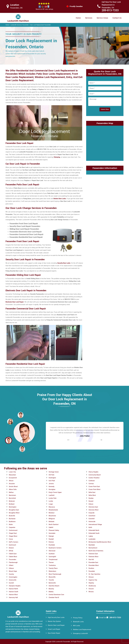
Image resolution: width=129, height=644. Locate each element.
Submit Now (105, 109)
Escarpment (13, 478)
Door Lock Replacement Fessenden (40, 25)
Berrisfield (12, 498)
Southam (52, 554)
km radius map (105, 143)
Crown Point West (94, 489)
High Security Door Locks (56, 617)
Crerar (11, 539)
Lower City (12, 472)
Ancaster (12, 484)
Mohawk (51, 522)
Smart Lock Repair (54, 629)
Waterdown (52, 571)
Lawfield (51, 495)
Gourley (11, 574)
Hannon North (13, 589)
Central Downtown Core (56, 595)
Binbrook (12, 501)
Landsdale (92, 539)
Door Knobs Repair (54, 633)
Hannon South (14, 592)
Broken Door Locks (60, 199)
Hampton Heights (15, 586)
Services (89, 18)
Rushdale (52, 545)
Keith (90, 527)
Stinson (91, 577)
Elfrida (11, 551)
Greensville (13, 580)
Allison (11, 481)
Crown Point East (94, 487)
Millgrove (52, 519)
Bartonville (52, 583)
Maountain (12, 475)
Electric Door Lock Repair (56, 625)
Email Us (103, 618)
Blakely (51, 592)
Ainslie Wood (13, 487)
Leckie (51, 501)
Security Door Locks (64, 263)
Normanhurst (93, 548)
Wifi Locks (77, 626)
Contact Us (117, 18)
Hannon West (13, 595)
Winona (91, 592)
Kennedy (51, 487)
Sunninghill (52, 557)
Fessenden (12, 560)
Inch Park (52, 481)
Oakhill (51, 527)
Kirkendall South (94, 533)
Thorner (51, 562)
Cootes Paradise (94, 478)
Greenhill (92, 519)
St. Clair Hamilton (94, 574)
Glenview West (94, 510)
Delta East (92, 492)
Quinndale (52, 533)
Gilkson (11, 568)
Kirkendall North (94, 530)
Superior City (93, 580)
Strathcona (92, 586)
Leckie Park (53, 498)
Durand (91, 501)
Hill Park (51, 475)
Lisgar (51, 504)
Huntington (52, 478)
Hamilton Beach (54, 586)
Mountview (52, 516)
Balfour (11, 492)
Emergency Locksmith (80, 633)
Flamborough (13, 562)
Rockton (91, 568)
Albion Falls (13, 489)
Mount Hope (13, 571)
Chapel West (13, 536)
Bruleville (12, 516)
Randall (51, 539)
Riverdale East (93, 562)
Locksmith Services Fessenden (20, 25)
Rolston (51, 542)
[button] (22, 449)
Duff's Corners (14, 542)
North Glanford (54, 525)
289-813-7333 (110, 10)
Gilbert (11, 565)
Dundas (91, 498)
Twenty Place (53, 568)
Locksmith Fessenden (63, 642)
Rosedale (92, 571)
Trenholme (52, 565)
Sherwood (52, 551)
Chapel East (13, 533)
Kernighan (52, 489)
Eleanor (11, 548)
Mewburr (52, 513)
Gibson (91, 504)
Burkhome (12, 522)
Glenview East (93, 507)
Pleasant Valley (54, 530)
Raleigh (51, 536)
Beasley (51, 589)
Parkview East (93, 554)
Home (78, 18)
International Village (95, 525)
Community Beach (95, 475)
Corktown (92, 481)
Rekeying (57, 157)
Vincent (91, 589)
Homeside (92, 522)
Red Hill (91, 560)
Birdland (12, 504)
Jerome (51, 484)
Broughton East (14, 510)
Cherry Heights (93, 472)
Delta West (92, 495)
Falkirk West (13, 557)
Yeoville (51, 580)
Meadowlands (53, 510)
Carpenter (12, 527)
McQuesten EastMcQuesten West (100, 542)
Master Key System (54, 621)
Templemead (53, 560)
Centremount (13, 530)
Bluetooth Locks (78, 622)
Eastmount (12, 545)
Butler (11, 525)
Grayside (92, 513)
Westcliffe (52, 577)
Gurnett (11, 583)
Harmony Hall (13, 598)
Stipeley (91, 583)
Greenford (92, 516)
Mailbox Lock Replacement (82, 630)
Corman (91, 484)
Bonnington (13, 507)
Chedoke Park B (54, 598)
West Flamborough (55, 574)
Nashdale (92, 545)
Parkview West (93, 557)
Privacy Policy (78, 618)
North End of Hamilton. (96, 551)
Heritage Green (54, 472)
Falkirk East (13, 554)
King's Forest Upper (55, 492)
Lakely (91, 536)
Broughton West (14, 513)
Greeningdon (13, 577)
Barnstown (12, 495)
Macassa (52, 507)
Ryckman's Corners (55, 548)
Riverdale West (94, 565)
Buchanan (12, 519)
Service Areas (102, 18)
